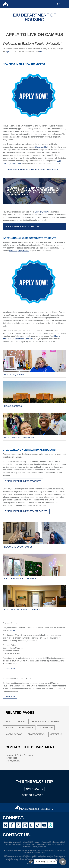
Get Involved (46, 728)
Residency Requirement (19, 251)
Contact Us (56, 734)
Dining (8, 721)
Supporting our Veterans (45, 844)
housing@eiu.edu (13, 761)
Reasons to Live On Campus (19, 728)
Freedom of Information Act (26, 844)
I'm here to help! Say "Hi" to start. (46, 862)
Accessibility (18, 842)
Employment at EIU (57, 842)
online (13, 631)
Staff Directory (36, 734)
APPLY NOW (34, 789)
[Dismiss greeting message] (57, 860)
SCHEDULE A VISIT (35, 795)
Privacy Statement (39, 847)
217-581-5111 (11, 758)
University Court (41, 212)
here (41, 52)
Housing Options (14, 734)
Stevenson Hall (41, 147)
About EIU (27, 842)
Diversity (22, 721)
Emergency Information (40, 842)
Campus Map (10, 844)
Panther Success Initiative (46, 721)
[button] (63, 862)
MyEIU (9, 52)
